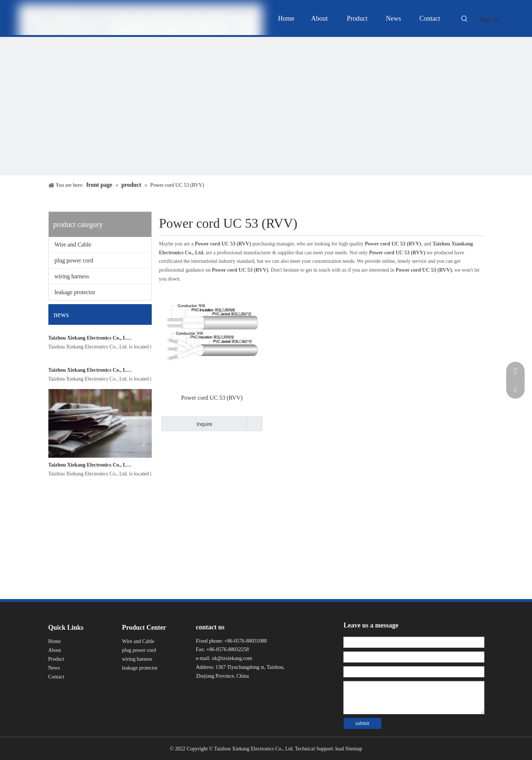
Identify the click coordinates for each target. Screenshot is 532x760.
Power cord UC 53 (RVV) (212, 398)
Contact (56, 677)
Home (55, 641)
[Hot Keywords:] (464, 20)
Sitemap (354, 749)
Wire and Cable (73, 245)
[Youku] (241, 691)
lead (339, 749)
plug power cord (74, 260)
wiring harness (72, 276)
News (54, 668)
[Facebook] (201, 691)
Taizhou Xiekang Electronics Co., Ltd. (90, 400)
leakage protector (75, 292)
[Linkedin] (214, 691)
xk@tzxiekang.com (232, 658)
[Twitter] (228, 691)
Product (56, 659)
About (55, 650)
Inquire (187, 424)
